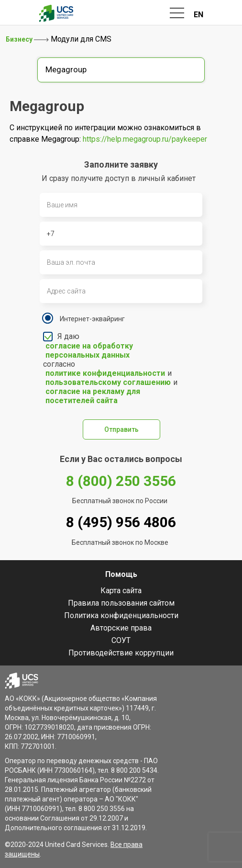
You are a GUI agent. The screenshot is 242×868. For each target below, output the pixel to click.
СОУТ (121, 640)
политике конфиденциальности (105, 373)
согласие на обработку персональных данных (89, 350)
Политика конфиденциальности (121, 615)
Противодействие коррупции (121, 653)
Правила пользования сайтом (121, 603)
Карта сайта (121, 591)
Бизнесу (20, 39)
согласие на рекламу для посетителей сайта (93, 396)
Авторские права (121, 628)
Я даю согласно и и (112, 368)
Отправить (121, 429)
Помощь (121, 574)
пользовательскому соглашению (108, 382)
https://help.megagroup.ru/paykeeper (145, 139)
